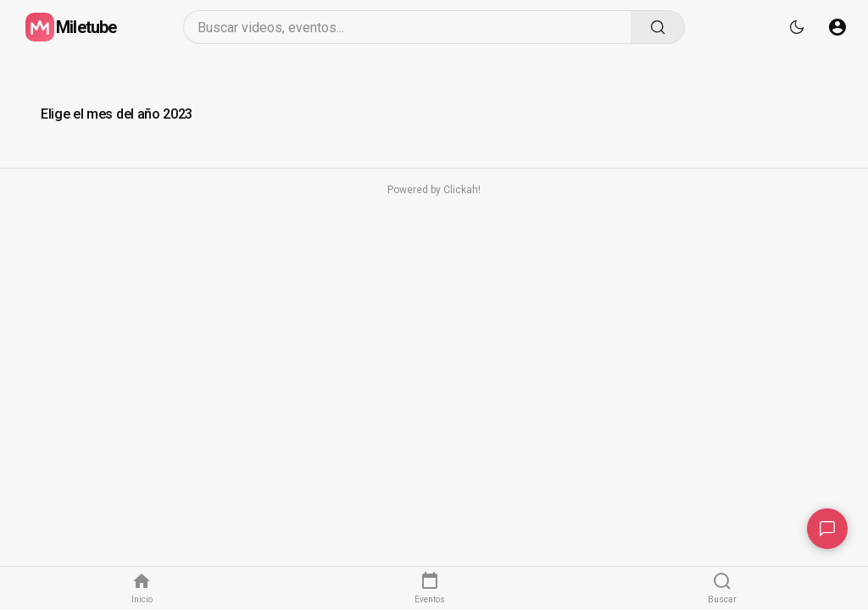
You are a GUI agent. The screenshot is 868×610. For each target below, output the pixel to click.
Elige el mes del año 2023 (117, 114)
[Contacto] (827, 529)
